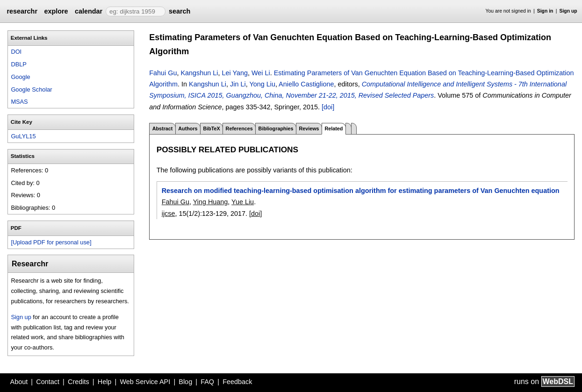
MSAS (19, 102)
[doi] (328, 107)
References (239, 128)
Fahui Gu (163, 73)
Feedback (237, 382)
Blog (185, 382)
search (180, 11)
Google (20, 77)
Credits (79, 382)
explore (56, 11)
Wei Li (261, 73)
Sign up (568, 11)
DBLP (18, 64)
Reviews (309, 128)
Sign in (545, 11)
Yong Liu (262, 84)
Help (105, 382)
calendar (89, 11)
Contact (48, 382)
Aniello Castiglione (306, 84)
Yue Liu (243, 202)
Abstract (163, 128)
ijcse (169, 214)
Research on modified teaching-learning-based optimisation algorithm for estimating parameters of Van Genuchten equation (361, 191)
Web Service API (145, 382)
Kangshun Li (199, 73)
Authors (188, 128)
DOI (16, 52)
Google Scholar (31, 89)
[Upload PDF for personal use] (51, 242)
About (19, 382)
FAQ (207, 382)
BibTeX (211, 128)
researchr (22, 11)
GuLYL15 (23, 136)
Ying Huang (211, 202)
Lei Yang (234, 73)
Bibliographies (276, 128)
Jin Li (238, 84)
